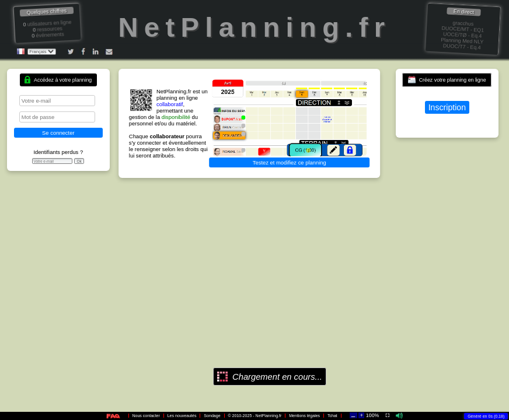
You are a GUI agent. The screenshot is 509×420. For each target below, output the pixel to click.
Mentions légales (304, 416)
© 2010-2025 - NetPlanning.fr (254, 416)
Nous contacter (146, 416)
